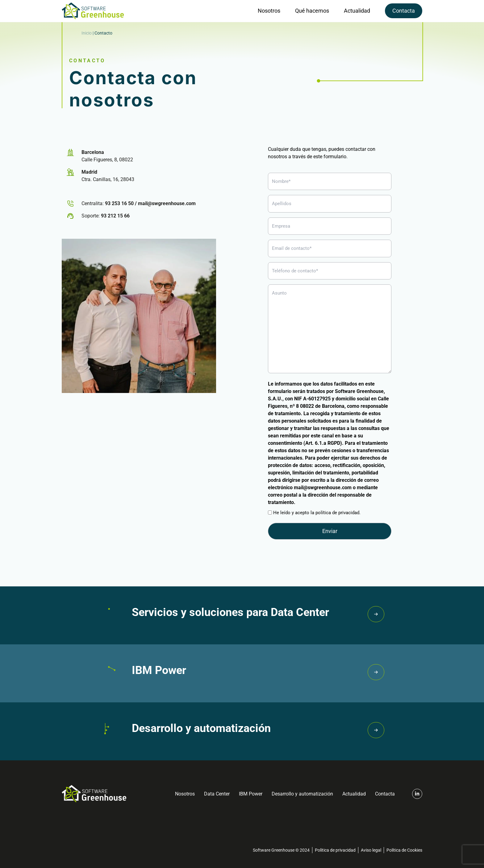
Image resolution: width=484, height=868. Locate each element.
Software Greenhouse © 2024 (281, 850)
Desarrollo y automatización (302, 794)
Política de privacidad (335, 850)
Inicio (87, 33)
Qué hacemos (312, 11)
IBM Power (251, 794)
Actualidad (357, 11)
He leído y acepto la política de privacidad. (317, 513)
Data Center (217, 794)
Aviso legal (371, 850)
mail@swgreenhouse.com (167, 203)
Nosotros (269, 11)
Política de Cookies (404, 850)
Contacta (404, 11)
